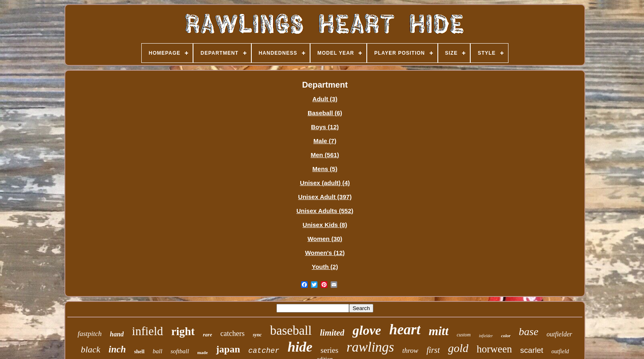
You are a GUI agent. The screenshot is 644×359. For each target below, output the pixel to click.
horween (494, 349)
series (330, 350)
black (91, 349)
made (202, 352)
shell (139, 351)
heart (405, 330)
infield (147, 331)
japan (228, 349)
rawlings (370, 347)
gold (458, 348)
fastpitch (90, 334)
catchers (232, 334)
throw (410, 351)
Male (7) (325, 141)
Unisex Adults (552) (325, 211)
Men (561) (325, 155)
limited (332, 333)
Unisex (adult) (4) (325, 183)
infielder (486, 336)
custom (464, 335)
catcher (264, 351)
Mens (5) (325, 169)
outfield (560, 351)
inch (117, 349)
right (183, 331)
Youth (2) (325, 267)
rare (207, 335)
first (433, 350)
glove (367, 330)
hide (300, 347)
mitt (439, 331)
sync (257, 335)
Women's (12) (325, 253)
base (529, 332)
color (506, 336)
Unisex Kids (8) (325, 225)
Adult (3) (325, 99)
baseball (291, 330)
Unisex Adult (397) (325, 197)
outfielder (559, 334)
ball (158, 351)
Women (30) (325, 239)
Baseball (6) (325, 113)
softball (180, 351)
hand (117, 334)
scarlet (532, 350)
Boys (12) (325, 127)
